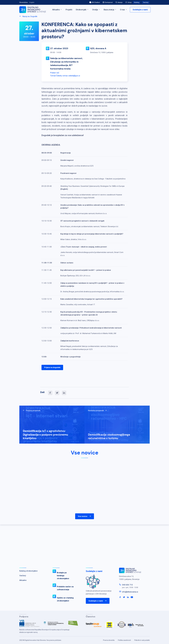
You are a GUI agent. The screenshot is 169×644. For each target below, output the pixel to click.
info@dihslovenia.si (130, 592)
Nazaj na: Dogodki (28, 16)
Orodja (96, 10)
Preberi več (55, 73)
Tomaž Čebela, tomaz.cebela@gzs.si (65, 76)
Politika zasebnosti (124, 640)
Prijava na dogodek (52, 367)
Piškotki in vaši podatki (142, 640)
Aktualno (57, 10)
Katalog (137, 2)
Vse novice (85, 516)
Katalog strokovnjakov (28, 571)
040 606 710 (127, 585)
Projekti (69, 10)
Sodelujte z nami (140, 10)
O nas (124, 10)
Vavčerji (146, 2)
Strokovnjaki (82, 10)
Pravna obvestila (109, 640)
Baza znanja (110, 10)
